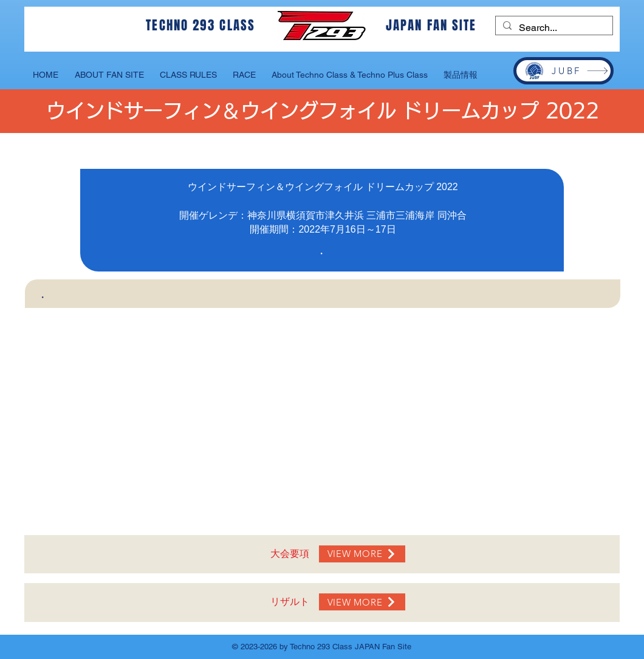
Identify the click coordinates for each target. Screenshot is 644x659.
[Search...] (553, 28)
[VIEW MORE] (362, 554)
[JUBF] (563, 71)
